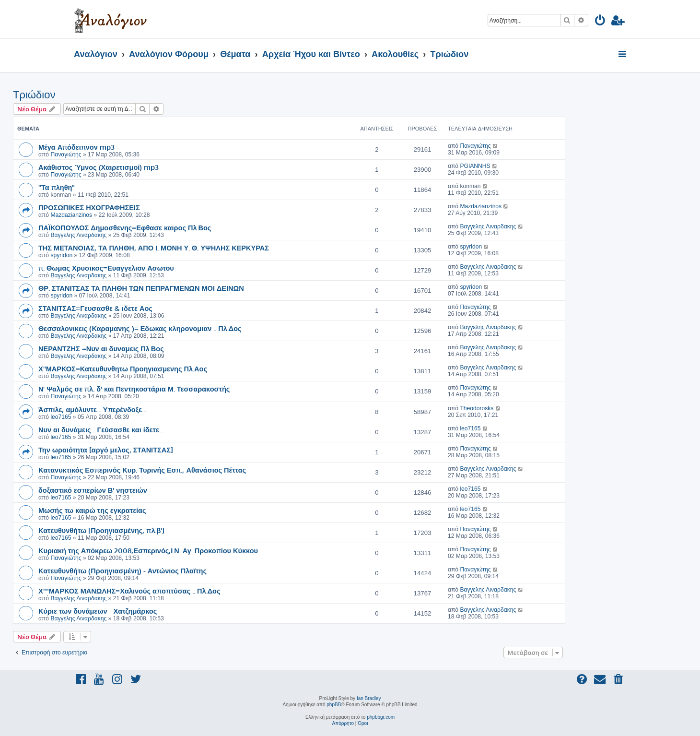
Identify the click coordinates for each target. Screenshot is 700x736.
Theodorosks (477, 408)
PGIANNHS (475, 166)
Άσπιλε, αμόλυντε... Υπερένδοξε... (92, 409)
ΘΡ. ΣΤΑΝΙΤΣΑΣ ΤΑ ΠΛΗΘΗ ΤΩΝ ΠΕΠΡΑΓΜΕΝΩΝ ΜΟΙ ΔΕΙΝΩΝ (141, 288)
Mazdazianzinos (71, 215)
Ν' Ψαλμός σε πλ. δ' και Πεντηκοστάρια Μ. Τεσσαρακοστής (134, 389)
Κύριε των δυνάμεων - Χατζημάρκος (98, 611)
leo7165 (61, 417)
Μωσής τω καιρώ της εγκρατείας (92, 510)
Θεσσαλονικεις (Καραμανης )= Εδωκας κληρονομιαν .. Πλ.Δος (140, 328)
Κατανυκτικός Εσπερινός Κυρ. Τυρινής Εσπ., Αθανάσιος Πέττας (142, 470)
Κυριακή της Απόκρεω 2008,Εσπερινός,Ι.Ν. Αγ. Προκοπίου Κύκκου (148, 550)
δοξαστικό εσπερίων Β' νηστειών (93, 490)
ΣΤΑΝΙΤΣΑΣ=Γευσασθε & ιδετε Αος (95, 308)
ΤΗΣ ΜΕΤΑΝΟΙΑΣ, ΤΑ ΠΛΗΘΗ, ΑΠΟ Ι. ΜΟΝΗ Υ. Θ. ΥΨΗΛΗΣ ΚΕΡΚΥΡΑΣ (154, 248)
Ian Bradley (369, 698)
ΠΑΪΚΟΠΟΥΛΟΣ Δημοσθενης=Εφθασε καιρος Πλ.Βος (125, 227)
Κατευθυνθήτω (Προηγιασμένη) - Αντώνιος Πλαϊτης (122, 570)
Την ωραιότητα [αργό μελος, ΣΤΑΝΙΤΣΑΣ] (106, 450)
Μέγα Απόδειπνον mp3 (76, 147)
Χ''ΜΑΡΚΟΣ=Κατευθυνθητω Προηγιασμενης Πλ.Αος (123, 368)
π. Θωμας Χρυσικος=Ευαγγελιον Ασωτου (106, 268)
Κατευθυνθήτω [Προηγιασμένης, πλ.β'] (101, 530)
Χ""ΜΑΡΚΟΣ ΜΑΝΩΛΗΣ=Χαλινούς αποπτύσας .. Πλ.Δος (129, 591)
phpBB (334, 705)
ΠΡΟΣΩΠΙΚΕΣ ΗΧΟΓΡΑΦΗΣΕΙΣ (89, 207)
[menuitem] (601, 22)
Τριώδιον (34, 95)
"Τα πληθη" (57, 187)
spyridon (61, 255)
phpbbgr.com (381, 717)
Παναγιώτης (66, 154)
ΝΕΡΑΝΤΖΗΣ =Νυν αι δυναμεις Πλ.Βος (101, 348)
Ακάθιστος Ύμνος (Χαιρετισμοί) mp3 (99, 167)
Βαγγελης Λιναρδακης (78, 235)
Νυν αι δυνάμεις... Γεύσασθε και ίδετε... (101, 429)
